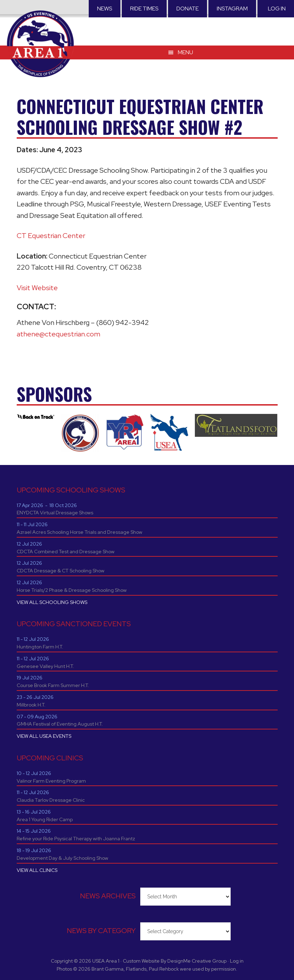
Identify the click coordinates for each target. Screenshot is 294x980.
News (105, 9)
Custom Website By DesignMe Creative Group (175, 961)
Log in (277, 9)
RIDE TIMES (144, 9)
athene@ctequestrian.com (58, 334)
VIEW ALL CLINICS (37, 870)
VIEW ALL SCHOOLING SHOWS (52, 602)
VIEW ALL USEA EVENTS (44, 736)
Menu (185, 52)
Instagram (232, 9)
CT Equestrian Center (51, 236)
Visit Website (37, 288)
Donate (188, 9)
